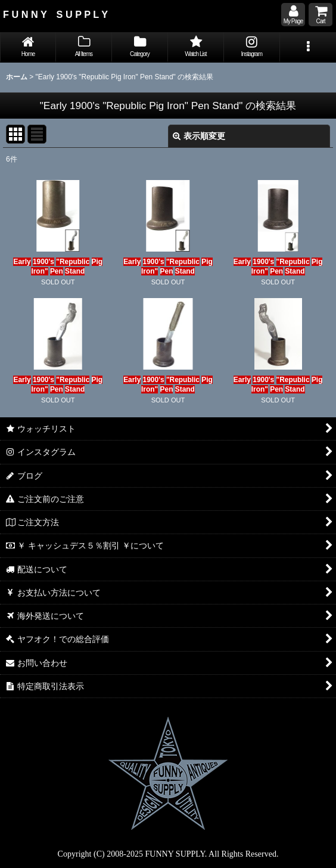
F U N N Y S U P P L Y (55, 14)
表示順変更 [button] (199, 136)
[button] (308, 47)
